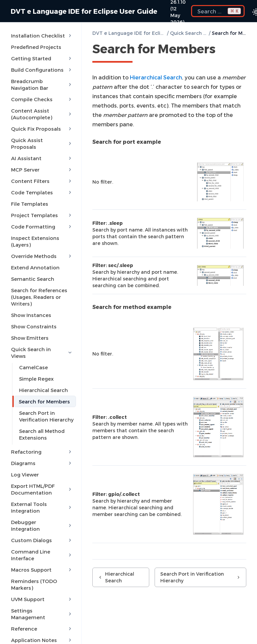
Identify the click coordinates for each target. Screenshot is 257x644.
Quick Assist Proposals (42, 143)
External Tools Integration (42, 507)
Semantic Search (33, 279)
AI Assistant (42, 158)
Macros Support (42, 570)
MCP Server (42, 170)
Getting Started (42, 58)
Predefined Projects (36, 47)
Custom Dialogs (42, 540)
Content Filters (42, 181)
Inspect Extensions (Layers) (35, 241)
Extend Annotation (35, 267)
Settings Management (42, 614)
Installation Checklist (42, 36)
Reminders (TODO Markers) (34, 584)
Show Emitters (30, 338)
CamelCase (33, 367)
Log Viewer (25, 474)
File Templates (30, 204)
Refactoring (42, 452)
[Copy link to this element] (223, 50)
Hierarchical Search (44, 390)
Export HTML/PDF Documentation (42, 489)
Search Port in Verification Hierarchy (46, 416)
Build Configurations (42, 70)
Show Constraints (34, 326)
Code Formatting (42, 227)
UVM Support (42, 599)
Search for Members (44, 401)
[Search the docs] (218, 11)
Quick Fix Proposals (42, 129)
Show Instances (31, 315)
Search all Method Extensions (42, 434)
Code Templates (42, 192)
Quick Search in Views (42, 352)
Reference (42, 629)
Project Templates (42, 215)
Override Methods (42, 256)
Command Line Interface (42, 555)
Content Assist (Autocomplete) (42, 114)
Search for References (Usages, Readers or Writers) (39, 297)
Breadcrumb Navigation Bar (42, 84)
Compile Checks (42, 99)
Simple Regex (36, 379)
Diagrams (42, 463)
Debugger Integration (42, 525)
